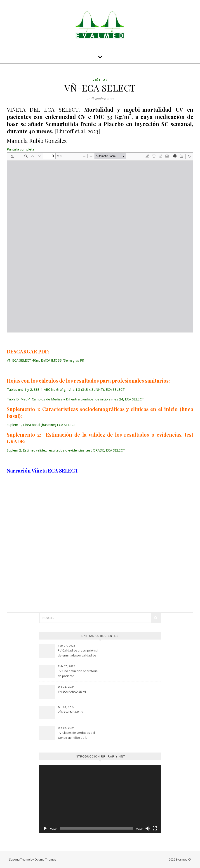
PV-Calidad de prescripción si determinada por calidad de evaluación (78, 653)
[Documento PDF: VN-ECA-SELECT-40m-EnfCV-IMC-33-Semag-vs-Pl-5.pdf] (100, 242)
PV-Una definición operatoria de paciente (78, 673)
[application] (100, 799)
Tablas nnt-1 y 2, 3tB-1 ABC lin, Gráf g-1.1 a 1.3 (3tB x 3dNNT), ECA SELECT (66, 389)
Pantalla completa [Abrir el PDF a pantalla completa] (21, 149)
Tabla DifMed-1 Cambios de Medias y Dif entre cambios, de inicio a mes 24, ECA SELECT (75, 399)
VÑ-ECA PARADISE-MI (72, 692)
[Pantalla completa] (155, 828)
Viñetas (100, 80)
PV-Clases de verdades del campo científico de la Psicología (76, 736)
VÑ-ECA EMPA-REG (70, 712)
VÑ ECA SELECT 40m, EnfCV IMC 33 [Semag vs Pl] (45, 360)
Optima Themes (45, 859)
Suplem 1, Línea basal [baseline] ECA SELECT (41, 425)
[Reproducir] (45, 828)
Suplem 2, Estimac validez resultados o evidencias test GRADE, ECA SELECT (66, 450)
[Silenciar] (148, 828)
